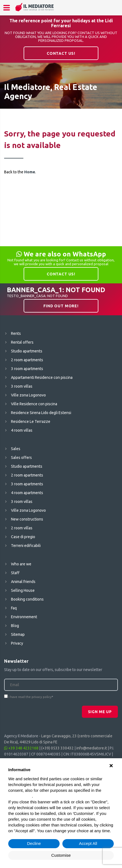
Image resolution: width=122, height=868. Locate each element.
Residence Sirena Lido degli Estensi (41, 413)
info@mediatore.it (92, 748)
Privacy (17, 643)
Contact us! (61, 53)
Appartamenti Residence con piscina (42, 377)
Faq (14, 608)
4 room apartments (27, 493)
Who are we (21, 564)
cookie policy (20, 796)
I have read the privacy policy (30, 697)
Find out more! (61, 306)
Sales (16, 449)
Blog (15, 626)
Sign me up (100, 712)
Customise (61, 855)
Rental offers (22, 342)
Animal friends (23, 582)
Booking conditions (27, 599)
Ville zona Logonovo (28, 395)
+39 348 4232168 (21, 748)
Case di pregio (23, 537)
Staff (15, 573)
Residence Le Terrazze (31, 421)
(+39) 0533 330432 (57, 748)
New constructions (27, 519)
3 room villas (22, 386)
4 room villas (22, 430)
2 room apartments (27, 360)
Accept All (88, 843)
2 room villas (22, 528)
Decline (34, 843)
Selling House (23, 590)
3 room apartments (27, 369)
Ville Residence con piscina (34, 404)
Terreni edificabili (26, 546)
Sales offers (21, 458)
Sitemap (18, 634)
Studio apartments (27, 351)
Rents (16, 333)
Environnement (24, 617)
